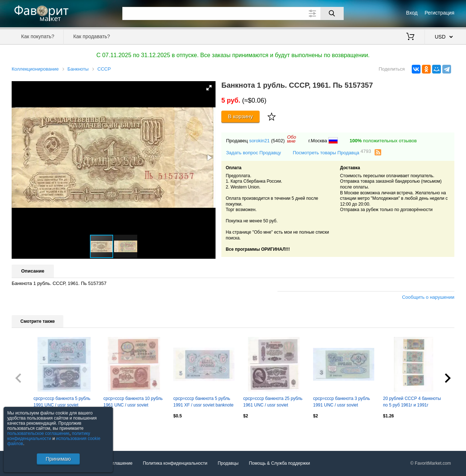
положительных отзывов (383, 141)
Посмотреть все (28, 432)
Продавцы (228, 463)
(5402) (278, 141)
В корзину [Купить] (240, 116)
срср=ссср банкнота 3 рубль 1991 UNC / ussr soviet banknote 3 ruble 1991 (341, 402)
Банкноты (78, 69)
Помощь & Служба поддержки (280, 463)
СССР (104, 69)
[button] (209, 88)
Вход (412, 13)
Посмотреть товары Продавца (332, 152)
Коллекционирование (35, 69)
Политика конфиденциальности (175, 463)
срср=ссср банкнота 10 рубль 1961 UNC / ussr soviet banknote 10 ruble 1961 (133, 402)
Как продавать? (92, 36)
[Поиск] (332, 13)
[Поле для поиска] (233, 13)
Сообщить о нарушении (428, 297)
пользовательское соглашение (38, 433)
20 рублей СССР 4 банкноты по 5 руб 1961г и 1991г (412, 402)
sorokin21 (259, 141)
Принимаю (58, 459)
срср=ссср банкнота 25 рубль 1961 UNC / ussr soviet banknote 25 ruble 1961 (273, 402)
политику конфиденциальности (49, 436)
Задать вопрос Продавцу (254, 153)
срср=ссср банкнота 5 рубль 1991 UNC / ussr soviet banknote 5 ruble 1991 (62, 402)
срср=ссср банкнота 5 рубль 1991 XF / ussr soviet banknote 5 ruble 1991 (203, 402)
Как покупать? (38, 36)
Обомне (291, 139)
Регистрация (439, 13)
